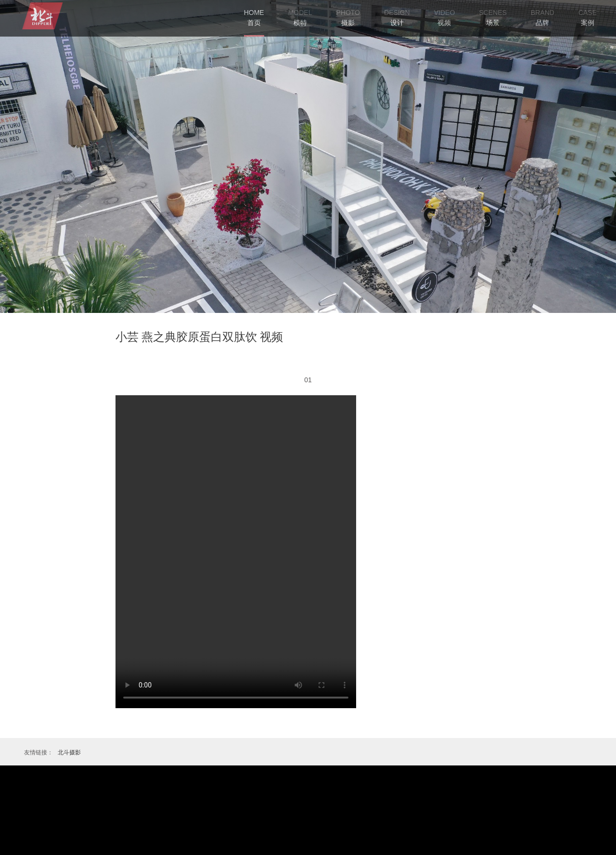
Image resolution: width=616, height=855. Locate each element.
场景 (493, 23)
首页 (254, 17)
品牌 (542, 23)
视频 (444, 23)
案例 (588, 23)
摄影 (348, 23)
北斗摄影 (69, 752)
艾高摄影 (41, 16)
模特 (300, 23)
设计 (397, 23)
